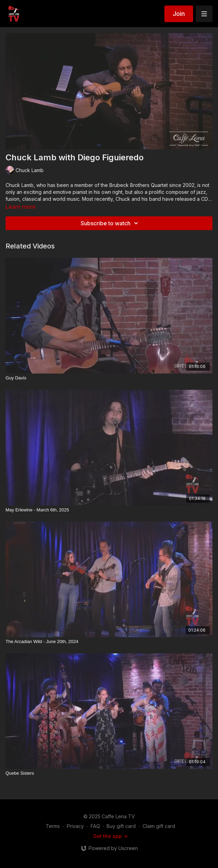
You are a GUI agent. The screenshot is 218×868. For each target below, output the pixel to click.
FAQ (95, 826)
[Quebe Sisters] (109, 773)
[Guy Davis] (109, 378)
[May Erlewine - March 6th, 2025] (109, 510)
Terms (53, 826)
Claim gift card (159, 826)
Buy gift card (121, 826)
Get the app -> (110, 836)
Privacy (75, 826)
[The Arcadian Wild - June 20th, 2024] (109, 642)
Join (179, 14)
